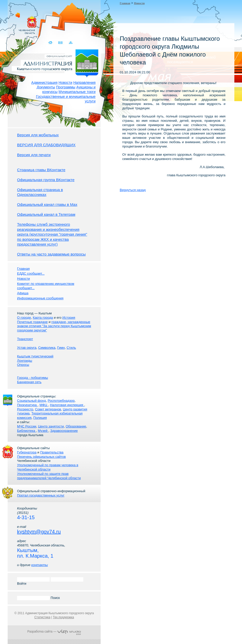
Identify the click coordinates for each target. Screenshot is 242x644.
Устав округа (27, 348)
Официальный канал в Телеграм (46, 214)
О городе (24, 318)
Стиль (71, 348)
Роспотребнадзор (61, 401)
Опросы (23, 365)
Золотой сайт (14, 23)
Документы (46, 87)
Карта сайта (71, 43)
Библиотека (26, 431)
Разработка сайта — (54, 632)
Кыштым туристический (35, 356)
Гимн (61, 348)
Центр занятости (51, 426)
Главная (125, 3)
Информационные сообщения (40, 298)
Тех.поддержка (63, 617)
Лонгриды (25, 361)
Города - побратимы (32, 378)
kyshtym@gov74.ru (39, 532)
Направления (84, 83)
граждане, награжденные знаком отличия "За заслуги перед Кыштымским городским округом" (54, 326)
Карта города (43, 318)
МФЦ (44, 405)
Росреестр (25, 409)
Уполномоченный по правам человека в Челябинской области (48, 467)
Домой (51, 43)
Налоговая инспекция (67, 405)
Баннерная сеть (29, 382)
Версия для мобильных (38, 135)
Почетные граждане (32, 322)
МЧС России (27, 426)
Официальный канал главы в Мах (47, 204)
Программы (66, 87)
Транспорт (25, 339)
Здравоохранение (64, 431)
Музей (43, 431)
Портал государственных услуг (41, 495)
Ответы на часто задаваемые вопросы (51, 254)
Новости (65, 83)
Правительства (52, 452)
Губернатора (27, 452)
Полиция (40, 418)
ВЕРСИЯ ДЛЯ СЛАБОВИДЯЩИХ (46, 145)
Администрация (44, 83)
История (69, 318)
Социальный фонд (31, 401)
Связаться (61, 43)
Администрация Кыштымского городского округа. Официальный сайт (57, 62)
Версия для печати (34, 155)
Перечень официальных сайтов (41, 457)
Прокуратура (27, 405)
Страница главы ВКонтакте (41, 170)
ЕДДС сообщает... (31, 273)
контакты (40, 565)
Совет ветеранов (48, 409)
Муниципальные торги (77, 92)
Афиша (23, 293)
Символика (47, 348)
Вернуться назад (133, 190)
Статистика (42, 617)
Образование (76, 426)
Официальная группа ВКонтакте (46, 180)
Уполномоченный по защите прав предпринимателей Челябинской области (49, 476)
